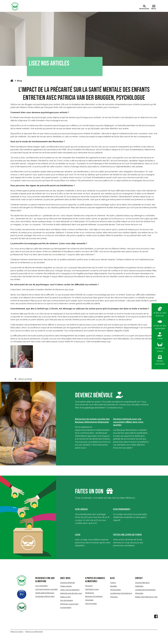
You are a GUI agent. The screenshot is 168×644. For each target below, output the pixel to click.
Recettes (113, 586)
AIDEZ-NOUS (65, 578)
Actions (113, 583)
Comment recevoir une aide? (47, 589)
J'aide (160, 336)
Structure (89, 586)
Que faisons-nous (92, 589)
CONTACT (139, 578)
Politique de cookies (17, 632)
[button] (144, 6)
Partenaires (90, 593)
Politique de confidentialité (34, 632)
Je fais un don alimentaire (160, 325)
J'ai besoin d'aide (160, 347)
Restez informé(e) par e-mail (146, 597)
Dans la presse (91, 604)
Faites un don (89, 491)
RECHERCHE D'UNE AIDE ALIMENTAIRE (45, 580)
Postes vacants (66, 586)
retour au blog (23, 379)
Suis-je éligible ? (42, 586)
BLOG (112, 578)
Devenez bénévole (99, 395)
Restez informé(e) (160, 360)
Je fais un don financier (160, 312)
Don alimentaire (67, 600)
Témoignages (115, 590)
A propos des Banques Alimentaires (95, 580)
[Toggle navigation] (154, 7)
